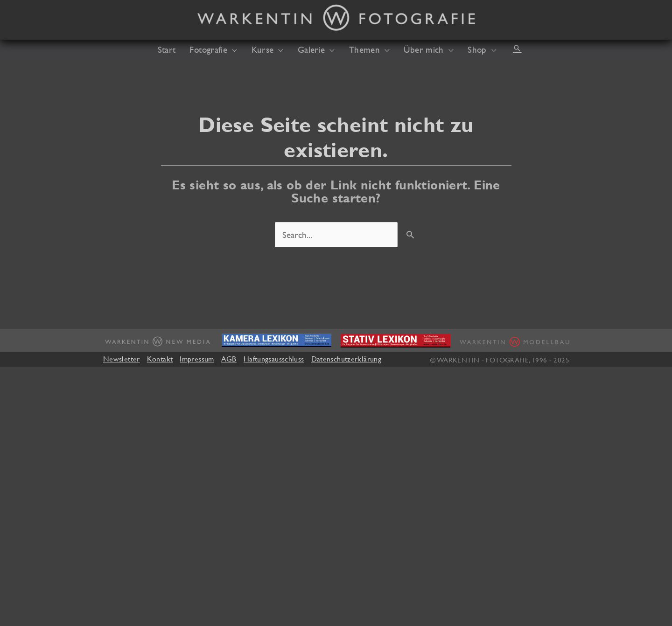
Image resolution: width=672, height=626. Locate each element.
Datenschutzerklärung (346, 359)
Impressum (197, 359)
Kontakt (160, 359)
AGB (229, 359)
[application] (232, 49)
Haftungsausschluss (274, 359)
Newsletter (122, 359)
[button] (517, 48)
